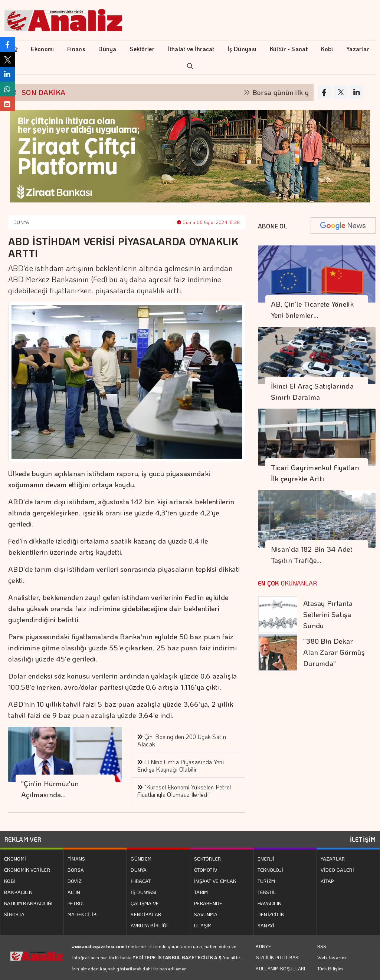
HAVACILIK (269, 903)
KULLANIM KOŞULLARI (280, 969)
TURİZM (266, 881)
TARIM (201, 892)
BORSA (76, 870)
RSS (322, 946)
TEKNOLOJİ (271, 870)
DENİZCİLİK (271, 914)
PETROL (76, 903)
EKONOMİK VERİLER (27, 870)
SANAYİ (266, 925)
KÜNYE (263, 946)
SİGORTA (14, 914)
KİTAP (327, 881)
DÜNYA (21, 222)
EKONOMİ (15, 859)
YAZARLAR (333, 859)
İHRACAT (141, 881)
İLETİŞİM (363, 839)
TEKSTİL (267, 892)
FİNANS (76, 859)
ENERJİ (266, 859)
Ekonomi (42, 49)
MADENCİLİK (82, 914)
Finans (76, 49)
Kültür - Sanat (289, 49)
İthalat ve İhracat (191, 49)
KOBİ (10, 881)
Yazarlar (358, 49)
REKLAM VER (23, 839)
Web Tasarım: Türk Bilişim (332, 963)
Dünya (107, 49)
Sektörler (142, 49)
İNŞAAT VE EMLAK (215, 881)
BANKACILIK (18, 892)
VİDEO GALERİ (337, 870)
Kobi (327, 49)
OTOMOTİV (206, 870)
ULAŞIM (203, 925)
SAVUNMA (206, 914)
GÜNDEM (141, 859)
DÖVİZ (75, 881)
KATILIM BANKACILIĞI (28, 903)
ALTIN (74, 892)
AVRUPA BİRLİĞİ (149, 925)
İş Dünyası (242, 49)
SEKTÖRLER (208, 859)
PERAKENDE (208, 903)
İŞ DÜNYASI (143, 892)
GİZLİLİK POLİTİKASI (278, 957)
